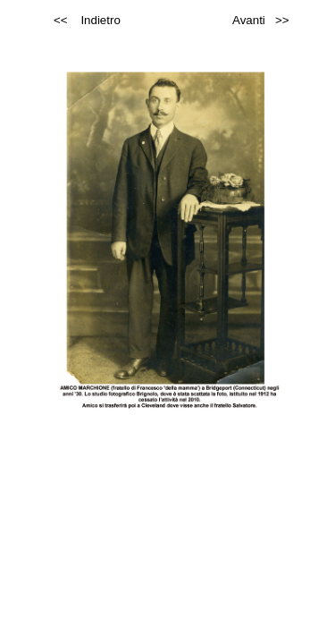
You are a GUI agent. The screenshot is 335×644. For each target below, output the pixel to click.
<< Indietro (87, 20)
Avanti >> (260, 20)
